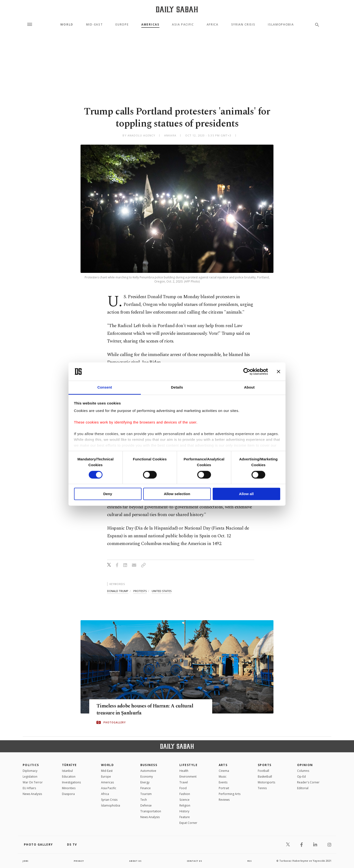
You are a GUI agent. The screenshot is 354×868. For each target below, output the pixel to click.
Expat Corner (188, 823)
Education (69, 777)
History (184, 811)
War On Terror (33, 782)
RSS (249, 861)
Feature (185, 817)
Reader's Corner (308, 782)
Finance (146, 788)
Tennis (262, 788)
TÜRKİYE (69, 765)
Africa (213, 25)
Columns (303, 771)
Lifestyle (188, 765)
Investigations (71, 782)
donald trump (118, 591)
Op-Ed (301, 777)
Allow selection (177, 494)
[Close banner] (279, 371)
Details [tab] (177, 387)
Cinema (224, 771)
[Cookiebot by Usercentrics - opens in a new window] (247, 371)
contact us (194, 861)
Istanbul (67, 771)
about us (135, 861)
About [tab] (249, 387)
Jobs (26, 861)
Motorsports (266, 782)
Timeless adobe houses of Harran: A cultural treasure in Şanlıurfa (143, 710)
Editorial (303, 788)
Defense (146, 805)
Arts (223, 765)
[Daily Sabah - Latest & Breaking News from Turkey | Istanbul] (177, 9)
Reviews (224, 800)
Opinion (305, 765)
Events (223, 782)
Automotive (148, 771)
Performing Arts (230, 794)
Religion (185, 805)
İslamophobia (111, 805)
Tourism (146, 794)
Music (223, 777)
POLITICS (31, 765)
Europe (122, 25)
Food (183, 788)
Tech (144, 800)
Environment (188, 777)
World (67, 25)
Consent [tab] (105, 387)
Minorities (69, 788)
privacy (78, 861)
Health (184, 771)
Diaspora (68, 794)
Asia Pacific (183, 25)
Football (263, 771)
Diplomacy (30, 771)
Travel (184, 782)
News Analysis (32, 794)
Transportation (151, 811)
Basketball (265, 777)
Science (184, 800)
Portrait (224, 788)
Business (149, 765)
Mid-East (94, 25)
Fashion (185, 794)
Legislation (30, 777)
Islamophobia (281, 25)
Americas (150, 25)
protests (140, 591)
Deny (108, 494)
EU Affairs (29, 788)
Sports (265, 765)
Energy (145, 782)
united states (162, 591)
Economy (147, 777)
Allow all (246, 494)
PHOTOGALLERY (115, 723)
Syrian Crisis (243, 25)
